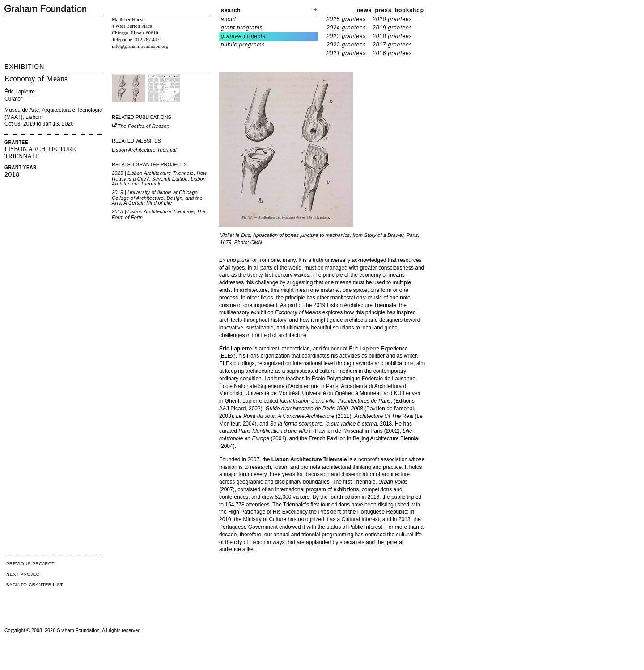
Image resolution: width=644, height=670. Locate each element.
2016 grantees (392, 53)
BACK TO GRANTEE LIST (35, 584)
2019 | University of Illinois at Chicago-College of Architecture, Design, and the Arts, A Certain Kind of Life (157, 198)
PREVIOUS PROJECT (30, 563)
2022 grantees (346, 45)
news (364, 10)
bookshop (409, 10)
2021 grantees (346, 53)
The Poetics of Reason (141, 126)
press (383, 10)
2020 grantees (392, 19)
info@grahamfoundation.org (140, 46)
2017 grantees (392, 45)
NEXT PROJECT (24, 574)
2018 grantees (392, 36)
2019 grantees (392, 28)
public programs (243, 45)
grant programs (242, 28)
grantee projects (243, 36)
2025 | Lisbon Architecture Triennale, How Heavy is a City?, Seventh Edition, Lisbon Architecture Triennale (159, 178)
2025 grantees (346, 19)
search (231, 10)
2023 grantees (346, 36)
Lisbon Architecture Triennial (144, 150)
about (229, 19)
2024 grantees (346, 28)
